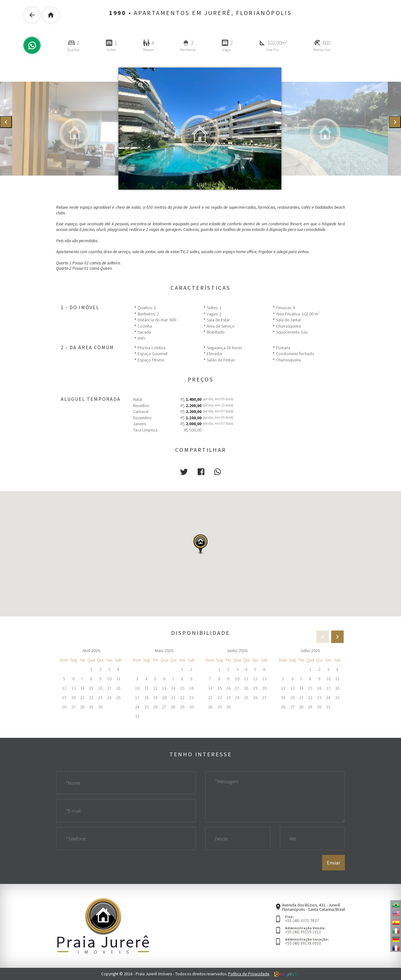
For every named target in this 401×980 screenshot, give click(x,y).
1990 (118, 13)
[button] (184, 472)
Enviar (333, 863)
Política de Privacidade (249, 974)
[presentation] (6, 122)
